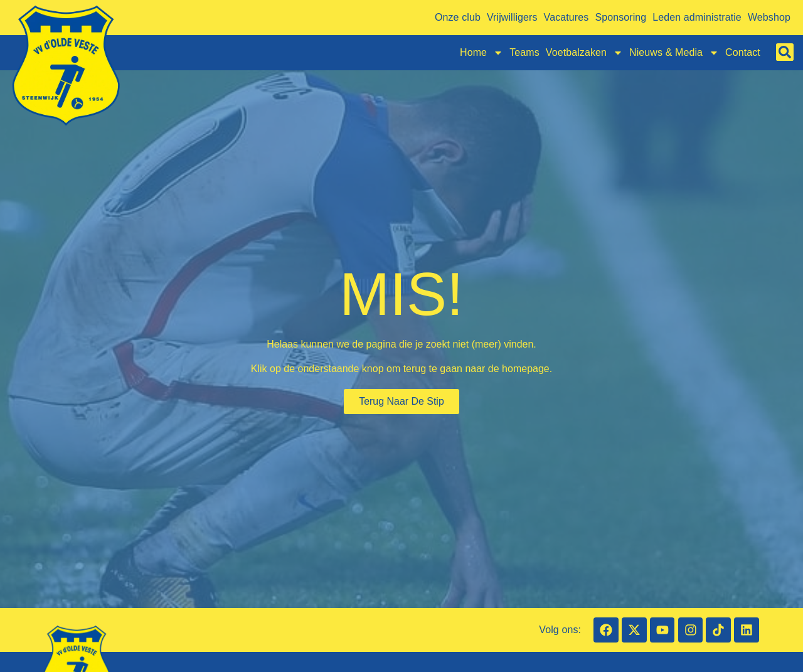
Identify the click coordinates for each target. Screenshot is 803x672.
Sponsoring (620, 17)
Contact (743, 52)
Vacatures (566, 17)
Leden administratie (697, 17)
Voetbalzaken (584, 53)
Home (481, 53)
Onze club (458, 17)
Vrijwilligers (512, 17)
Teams (524, 52)
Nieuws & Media (674, 53)
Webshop (769, 17)
